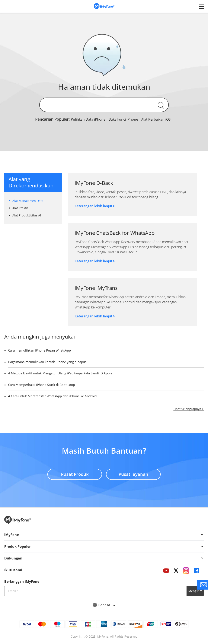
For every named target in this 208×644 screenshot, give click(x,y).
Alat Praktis (20, 208)
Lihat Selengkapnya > (189, 409)
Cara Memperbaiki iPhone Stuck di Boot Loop (41, 385)
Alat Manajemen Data (28, 201)
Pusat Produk (75, 474)
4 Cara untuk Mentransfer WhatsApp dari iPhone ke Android (52, 396)
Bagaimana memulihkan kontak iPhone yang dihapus (47, 362)
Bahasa (104, 605)
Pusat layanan (133, 474)
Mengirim (195, 591)
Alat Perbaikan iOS (156, 119)
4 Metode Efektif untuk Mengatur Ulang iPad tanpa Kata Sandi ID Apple (60, 373)
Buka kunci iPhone (123, 119)
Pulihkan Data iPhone (88, 119)
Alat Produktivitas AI (27, 215)
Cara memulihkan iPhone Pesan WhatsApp (39, 350)
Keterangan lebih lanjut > (95, 206)
